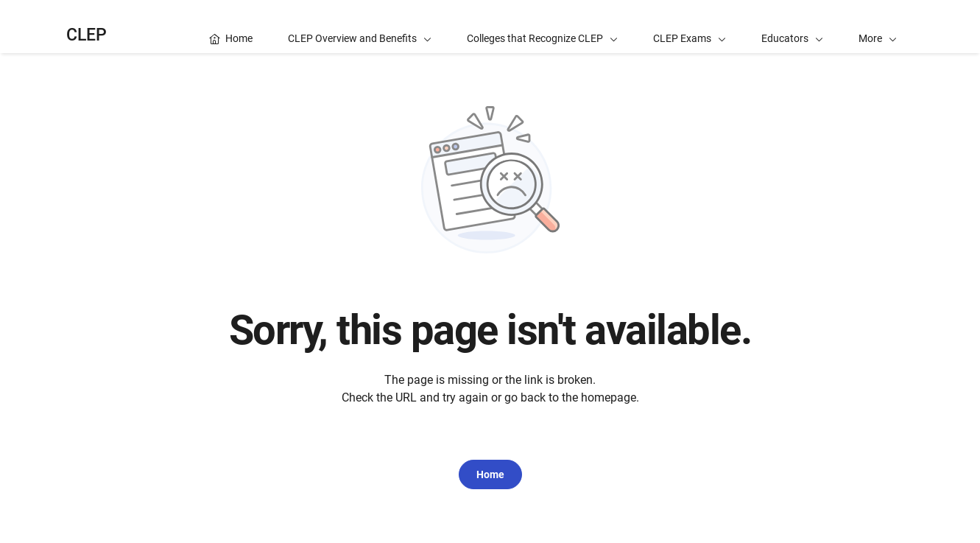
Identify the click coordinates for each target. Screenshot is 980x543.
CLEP (87, 35)
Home (490, 474)
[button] (878, 27)
